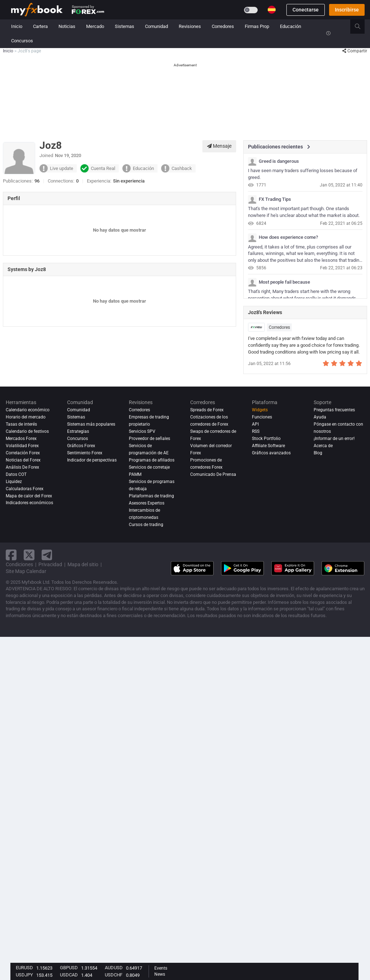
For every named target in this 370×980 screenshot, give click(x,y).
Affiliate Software (268, 446)
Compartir (355, 51)
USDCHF (114, 975)
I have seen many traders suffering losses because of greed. (303, 174)
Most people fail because (284, 282)
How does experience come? (288, 237)
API (255, 424)
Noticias (67, 26)
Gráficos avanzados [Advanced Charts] (271, 453)
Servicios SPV (142, 431)
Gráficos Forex (81, 446)
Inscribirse (347, 10)
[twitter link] (29, 555)
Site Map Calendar (26, 571)
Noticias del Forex (23, 460)
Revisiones (190, 26)
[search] (362, 27)
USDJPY (24, 975)
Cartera (40, 26)
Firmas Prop (257, 26)
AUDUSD (114, 968)
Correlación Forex (23, 453)
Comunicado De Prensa (213, 474)
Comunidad (156, 26)
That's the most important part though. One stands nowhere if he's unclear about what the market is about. (304, 212)
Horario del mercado (26, 417)
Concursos (22, 41)
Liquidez (14, 482)
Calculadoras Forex (25, 489)
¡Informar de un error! (334, 439)
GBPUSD (69, 968)
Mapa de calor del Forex (29, 496)
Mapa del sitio (83, 564)
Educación (291, 26)
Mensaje (219, 146)
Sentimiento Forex (85, 453)
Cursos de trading (146, 525)
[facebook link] (11, 555)
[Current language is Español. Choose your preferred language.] (272, 10)
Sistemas (125, 26)
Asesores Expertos (147, 503)
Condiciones (19, 564)
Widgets (260, 410)
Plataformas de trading (151, 496)
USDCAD (69, 975)
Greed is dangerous (279, 161)
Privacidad (50, 564)
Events (161, 968)
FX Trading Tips (275, 199)
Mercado (95, 26)
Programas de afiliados (152, 460)
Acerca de (323, 446)
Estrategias (78, 431)
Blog (318, 453)
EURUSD (24, 968)
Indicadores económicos (29, 503)
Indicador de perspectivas (92, 460)
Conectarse (306, 10)
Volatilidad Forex (22, 446)
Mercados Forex (21, 439)
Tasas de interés (21, 424)
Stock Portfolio (266, 439)
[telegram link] (47, 555)
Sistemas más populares (91, 424)
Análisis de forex (22, 467)
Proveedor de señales (149, 439)
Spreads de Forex (207, 410)
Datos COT (16, 474)
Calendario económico (28, 410)
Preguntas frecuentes (334, 410)
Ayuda (320, 417)
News (160, 974)
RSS (256, 431)
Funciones (262, 417)
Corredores (223, 26)
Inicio (17, 26)
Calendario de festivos (27, 431)
